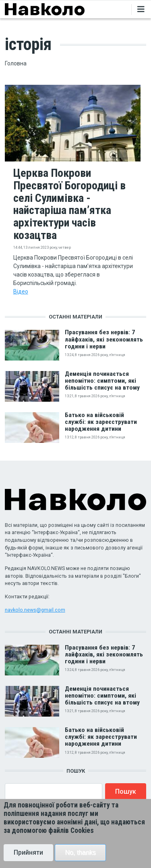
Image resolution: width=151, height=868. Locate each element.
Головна (16, 63)
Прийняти (28, 859)
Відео (21, 291)
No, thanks (80, 859)
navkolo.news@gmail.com (35, 610)
